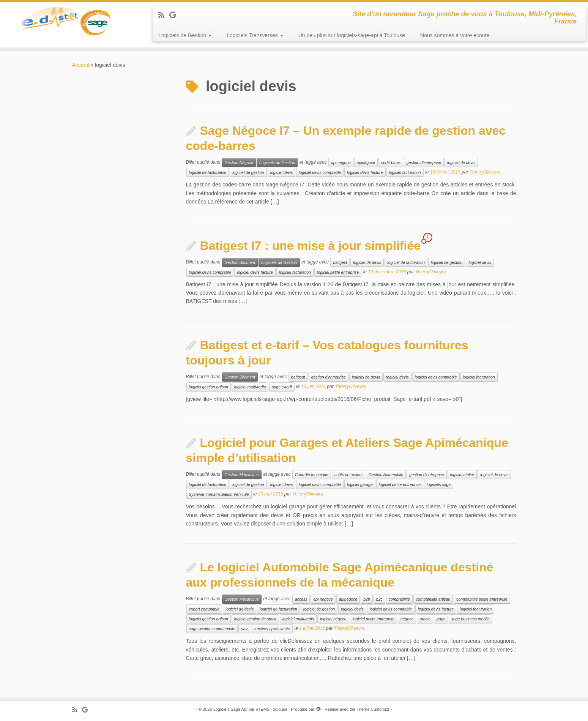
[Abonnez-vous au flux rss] (164, 15)
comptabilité (399, 599)
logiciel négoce (333, 619)
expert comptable (204, 609)
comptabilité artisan (433, 599)
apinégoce (366, 163)
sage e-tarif (282, 387)
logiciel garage (360, 484)
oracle (425, 619)
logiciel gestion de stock (255, 619)
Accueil (81, 65)
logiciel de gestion (248, 172)
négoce (407, 619)
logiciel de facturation (208, 172)
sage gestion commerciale (212, 629)
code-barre (391, 163)
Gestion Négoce (239, 163)
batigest (340, 262)
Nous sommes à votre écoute (455, 35)
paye (441, 619)
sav (244, 629)
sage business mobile (471, 619)
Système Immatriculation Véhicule (219, 494)
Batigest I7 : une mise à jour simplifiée (311, 246)
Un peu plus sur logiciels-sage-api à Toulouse (352, 35)
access (301, 599)
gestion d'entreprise (424, 163)
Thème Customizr (373, 709)
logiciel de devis (461, 163)
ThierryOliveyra (485, 172)
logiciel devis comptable (320, 172)
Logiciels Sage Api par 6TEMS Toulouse (250, 709)
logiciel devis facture (365, 172)
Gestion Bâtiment (240, 262)
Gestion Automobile (386, 475)
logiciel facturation (405, 172)
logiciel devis (282, 172)
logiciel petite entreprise (338, 272)
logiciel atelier (462, 475)
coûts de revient (348, 475)
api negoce (341, 163)
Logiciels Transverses (255, 35)
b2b (367, 599)
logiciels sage (439, 484)
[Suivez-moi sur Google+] (175, 15)
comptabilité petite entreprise (482, 599)
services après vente (272, 629)
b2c (379, 599)
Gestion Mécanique (242, 475)
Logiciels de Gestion (185, 35)
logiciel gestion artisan (209, 387)
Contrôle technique (312, 475)
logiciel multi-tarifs (250, 387)
